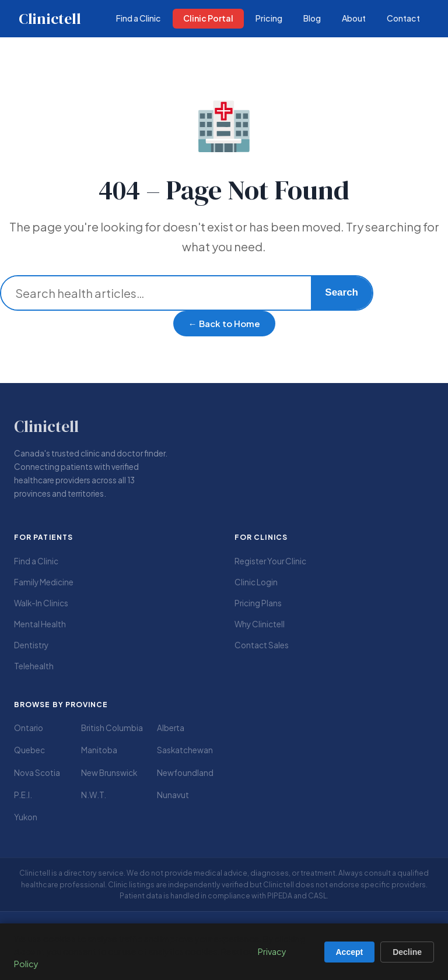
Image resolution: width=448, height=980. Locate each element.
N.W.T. (94, 795)
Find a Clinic (36, 561)
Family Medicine (44, 582)
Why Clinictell (260, 624)
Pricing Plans (258, 603)
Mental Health (40, 624)
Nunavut (173, 795)
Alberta (171, 728)
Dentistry (31, 645)
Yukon (26, 817)
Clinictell (50, 19)
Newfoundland (185, 773)
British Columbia (112, 728)
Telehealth (34, 666)
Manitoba (99, 750)
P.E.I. (23, 795)
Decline (407, 952)
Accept (350, 952)
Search (342, 292)
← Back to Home (224, 323)
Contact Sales (262, 645)
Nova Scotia (37, 773)
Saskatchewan (185, 750)
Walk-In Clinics (41, 603)
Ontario (29, 728)
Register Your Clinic (270, 561)
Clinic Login (256, 582)
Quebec (29, 750)
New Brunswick (109, 773)
